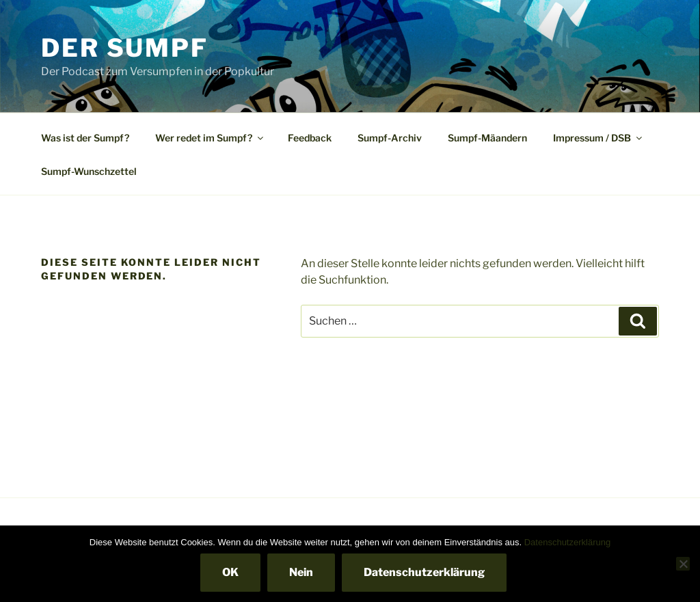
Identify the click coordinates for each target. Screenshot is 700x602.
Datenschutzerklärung (567, 542)
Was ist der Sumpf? (85, 138)
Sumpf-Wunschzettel (89, 171)
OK (230, 572)
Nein (301, 572)
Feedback (310, 138)
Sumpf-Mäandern (487, 138)
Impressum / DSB (598, 138)
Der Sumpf (125, 48)
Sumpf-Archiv (390, 138)
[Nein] (683, 564)
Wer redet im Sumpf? (210, 138)
